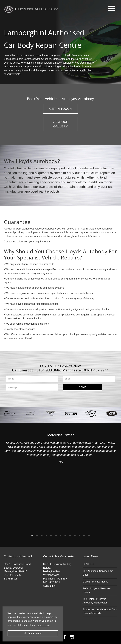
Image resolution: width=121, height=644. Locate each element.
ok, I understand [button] (33, 633)
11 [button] (79, 535)
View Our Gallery (60, 124)
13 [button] (89, 535)
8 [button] (65, 535)
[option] (10, 413)
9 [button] (70, 535)
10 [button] (75, 535)
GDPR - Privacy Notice (95, 581)
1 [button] (32, 535)
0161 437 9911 (96, 370)
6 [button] (56, 535)
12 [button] (84, 535)
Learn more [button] (43, 625)
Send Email (10, 578)
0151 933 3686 (49, 370)
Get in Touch (60, 109)
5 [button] (51, 535)
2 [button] (37, 535)
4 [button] (46, 535)
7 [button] (61, 535)
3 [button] (42, 535)
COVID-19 (88, 564)
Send (82, 387)
